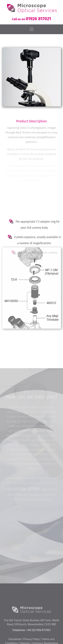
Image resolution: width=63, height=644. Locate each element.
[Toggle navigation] (32, 29)
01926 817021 (38, 19)
